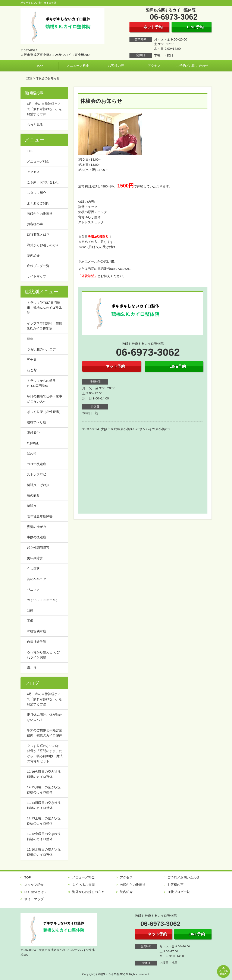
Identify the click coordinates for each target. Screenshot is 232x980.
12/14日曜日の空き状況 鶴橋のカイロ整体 (45, 805)
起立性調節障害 (38, 548)
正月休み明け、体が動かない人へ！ (45, 717)
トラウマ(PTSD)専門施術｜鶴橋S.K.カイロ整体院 (44, 308)
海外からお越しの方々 (43, 245)
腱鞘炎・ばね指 (38, 485)
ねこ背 (32, 370)
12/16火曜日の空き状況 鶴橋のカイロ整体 (45, 774)
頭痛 (30, 610)
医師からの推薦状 (40, 214)
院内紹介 (33, 255)
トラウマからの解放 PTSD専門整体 (43, 383)
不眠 (30, 621)
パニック (33, 589)
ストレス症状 (37, 474)
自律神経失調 (37, 642)
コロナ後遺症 (37, 464)
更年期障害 (35, 558)
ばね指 (32, 454)
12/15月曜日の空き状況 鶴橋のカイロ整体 (45, 790)
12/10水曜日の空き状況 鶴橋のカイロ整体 (45, 852)
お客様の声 (116, 66)
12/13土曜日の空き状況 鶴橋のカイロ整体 (45, 821)
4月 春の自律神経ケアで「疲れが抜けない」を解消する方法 (45, 109)
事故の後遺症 (37, 537)
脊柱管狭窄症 (37, 631)
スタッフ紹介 (37, 193)
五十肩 (32, 360)
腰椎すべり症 (37, 422)
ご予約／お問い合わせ (192, 66)
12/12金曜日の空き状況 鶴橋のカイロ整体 (45, 836)
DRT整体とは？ (38, 234)
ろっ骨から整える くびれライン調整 (43, 655)
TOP (40, 66)
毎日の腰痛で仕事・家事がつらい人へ (45, 399)
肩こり (32, 668)
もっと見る (35, 124)
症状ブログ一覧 (38, 266)
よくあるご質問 (38, 203)
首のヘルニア (37, 579)
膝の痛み (33, 495)
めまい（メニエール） (43, 600)
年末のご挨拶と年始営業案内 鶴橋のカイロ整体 (45, 733)
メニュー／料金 (78, 66)
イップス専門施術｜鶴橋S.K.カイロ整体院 (45, 326)
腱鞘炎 (32, 506)
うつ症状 (33, 568)
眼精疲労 (33, 433)
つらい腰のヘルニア (41, 349)
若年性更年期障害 (40, 516)
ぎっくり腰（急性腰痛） (45, 412)
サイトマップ (37, 276)
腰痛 (30, 339)
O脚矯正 (33, 443)
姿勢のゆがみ (37, 527)
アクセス (154, 66)
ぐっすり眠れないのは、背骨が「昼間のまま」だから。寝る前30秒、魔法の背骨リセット (45, 753)
